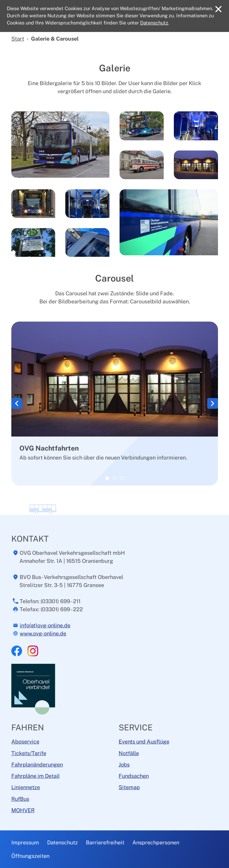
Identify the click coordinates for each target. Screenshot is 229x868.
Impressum (25, 842)
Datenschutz (62, 842)
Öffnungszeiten (30, 856)
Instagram (33, 651)
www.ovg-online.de (43, 633)
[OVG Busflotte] (115, 478)
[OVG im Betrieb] (122, 478)
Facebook (17, 651)
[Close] (218, 9)
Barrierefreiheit (105, 842)
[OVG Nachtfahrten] (107, 478)
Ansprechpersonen (156, 842)
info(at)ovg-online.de (45, 625)
